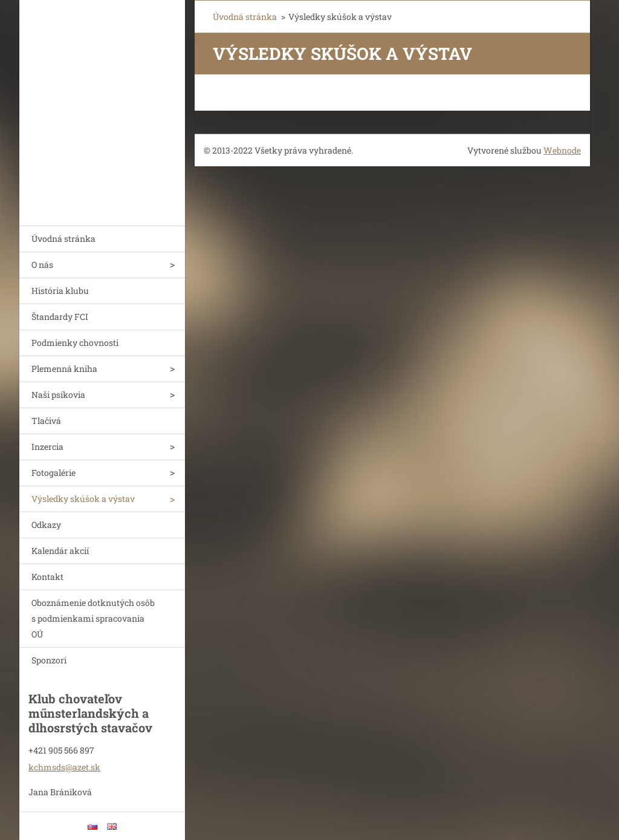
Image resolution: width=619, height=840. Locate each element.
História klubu (60, 291)
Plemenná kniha (64, 369)
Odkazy (46, 525)
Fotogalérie (53, 473)
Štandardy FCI (60, 317)
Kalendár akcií (60, 551)
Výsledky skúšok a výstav (83, 499)
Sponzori (49, 660)
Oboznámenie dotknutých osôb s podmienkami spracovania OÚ (93, 618)
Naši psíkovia (58, 395)
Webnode (562, 150)
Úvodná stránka (63, 239)
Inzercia (47, 447)
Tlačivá (46, 421)
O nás (42, 265)
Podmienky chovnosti (75, 343)
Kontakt (47, 577)
